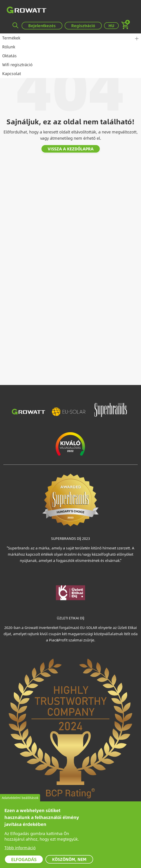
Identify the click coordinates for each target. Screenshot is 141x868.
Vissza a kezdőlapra (71, 149)
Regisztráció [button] (83, 26)
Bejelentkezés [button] (42, 26)
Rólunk (9, 47)
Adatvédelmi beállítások (20, 799)
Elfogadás (24, 860)
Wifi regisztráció (17, 64)
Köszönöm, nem (69, 860)
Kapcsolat (12, 73)
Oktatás (9, 56)
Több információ (20, 849)
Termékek (11, 38)
